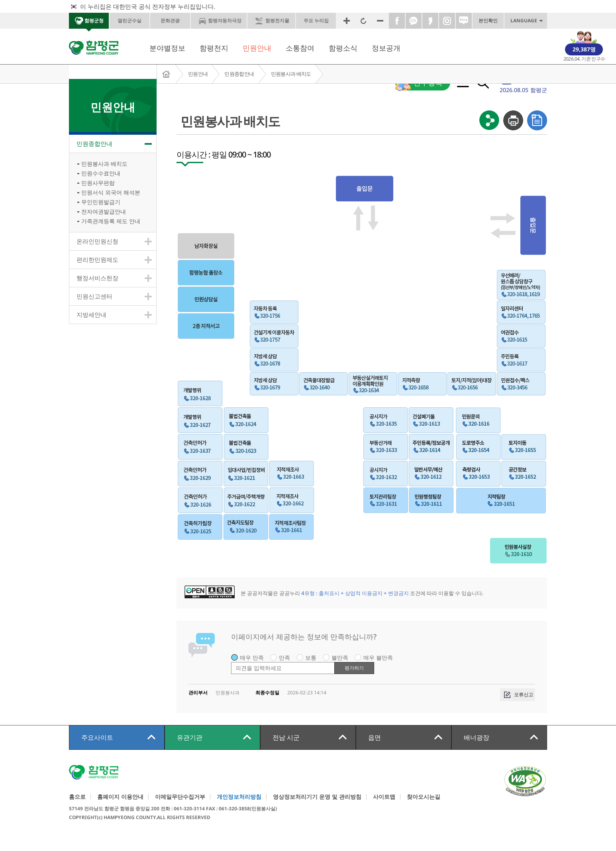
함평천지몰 (277, 21)
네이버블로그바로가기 (464, 21)
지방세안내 (91, 314)
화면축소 (380, 21)
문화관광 (170, 21)
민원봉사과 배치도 (291, 74)
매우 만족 (252, 657)
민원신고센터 (94, 296)
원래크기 (363, 21)
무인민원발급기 (101, 202)
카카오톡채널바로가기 (414, 21)
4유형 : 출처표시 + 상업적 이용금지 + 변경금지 (355, 593)
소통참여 (300, 48)
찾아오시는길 (424, 797)
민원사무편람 (98, 183)
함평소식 (343, 48)
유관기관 (190, 737)
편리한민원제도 (97, 259)
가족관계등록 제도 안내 (111, 221)
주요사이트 (97, 737)
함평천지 (214, 48)
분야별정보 (167, 48)
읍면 (375, 737)
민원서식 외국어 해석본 (111, 192)
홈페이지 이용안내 (120, 797)
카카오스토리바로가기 (430, 21)
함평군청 (94, 21)
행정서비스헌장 (97, 278)
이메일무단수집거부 (180, 797)
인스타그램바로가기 (447, 21)
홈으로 (77, 797)
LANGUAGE (524, 21)
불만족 (340, 657)
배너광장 (477, 737)
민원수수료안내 (101, 173)
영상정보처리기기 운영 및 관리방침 (317, 797)
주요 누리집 (316, 21)
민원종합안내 (239, 74)
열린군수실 (129, 21)
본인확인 (488, 21)
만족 (284, 657)
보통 (311, 657)
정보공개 (386, 48)
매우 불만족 (378, 657)
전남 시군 (286, 737)
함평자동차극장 (225, 21)
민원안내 (257, 48)
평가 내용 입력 (231, 662)
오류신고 (524, 695)
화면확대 (347, 21)
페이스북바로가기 (397, 21)
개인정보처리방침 (239, 797)
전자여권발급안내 (104, 211)
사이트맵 (384, 797)
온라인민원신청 (97, 241)
